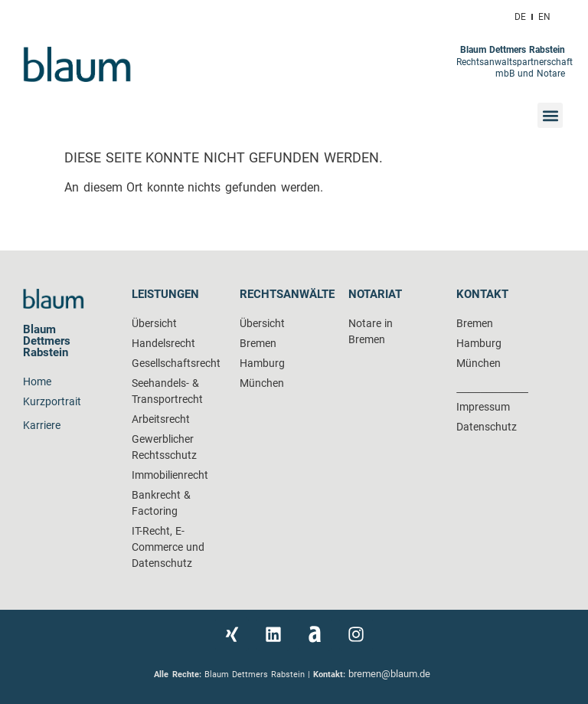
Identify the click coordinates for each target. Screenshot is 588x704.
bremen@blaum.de (391, 674)
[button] (550, 115)
